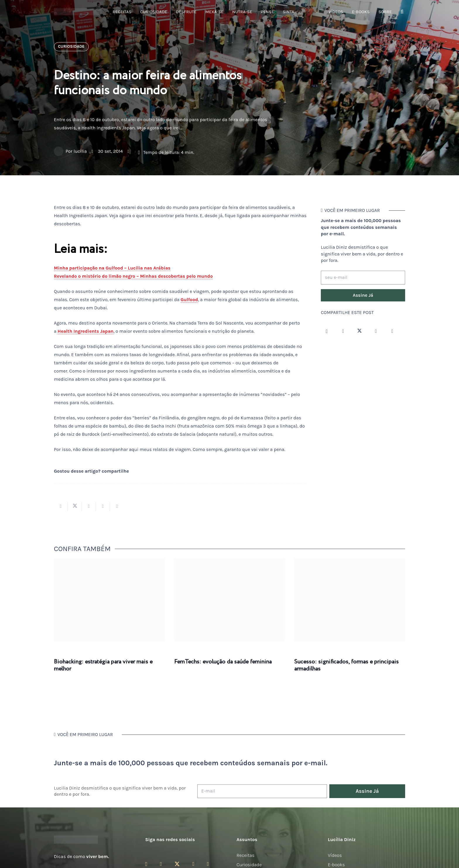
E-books (336, 865)
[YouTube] (376, 331)
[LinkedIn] (392, 331)
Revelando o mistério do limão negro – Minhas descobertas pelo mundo (133, 276)
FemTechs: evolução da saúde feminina (223, 662)
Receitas (245, 855)
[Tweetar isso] (75, 506)
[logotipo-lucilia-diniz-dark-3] (78, 12)
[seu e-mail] (363, 278)
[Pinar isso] (103, 506)
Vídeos (335, 855)
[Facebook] (343, 331)
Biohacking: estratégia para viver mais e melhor (103, 665)
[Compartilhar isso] (61, 506)
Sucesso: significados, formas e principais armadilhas (346, 665)
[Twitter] (359, 331)
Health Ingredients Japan (86, 331)
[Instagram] (327, 331)
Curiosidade (249, 865)
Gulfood (189, 300)
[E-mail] (262, 791)
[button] (402, 12)
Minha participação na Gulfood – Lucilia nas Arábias (112, 268)
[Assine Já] (363, 295)
